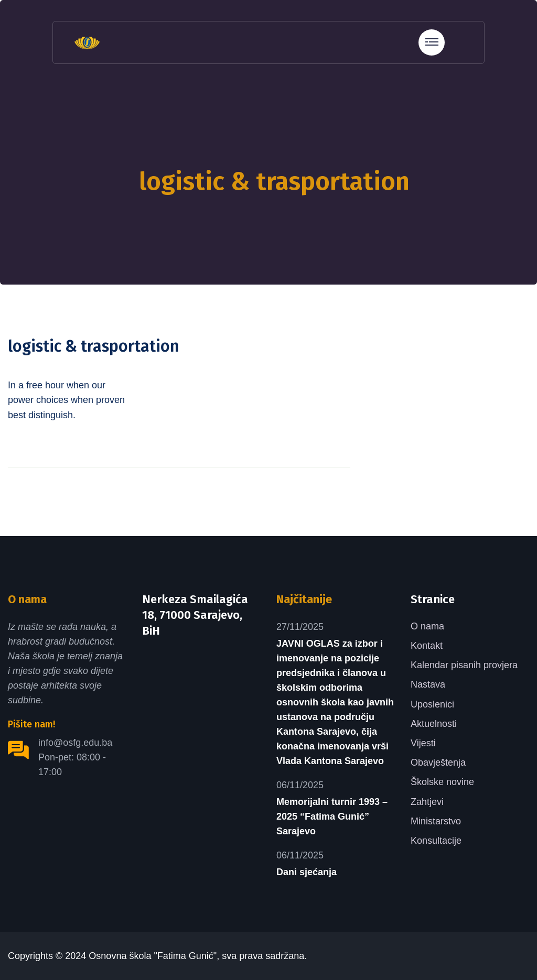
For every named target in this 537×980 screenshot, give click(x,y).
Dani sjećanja (307, 872)
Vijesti (423, 743)
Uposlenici (432, 704)
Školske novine (442, 782)
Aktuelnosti (434, 724)
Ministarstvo (436, 821)
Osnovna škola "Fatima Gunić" (153, 956)
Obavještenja (438, 763)
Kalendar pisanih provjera (464, 665)
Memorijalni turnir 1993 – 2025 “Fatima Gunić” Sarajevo (332, 816)
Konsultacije (436, 841)
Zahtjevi (427, 802)
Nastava (428, 684)
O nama (427, 626)
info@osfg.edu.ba (75, 743)
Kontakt (427, 646)
